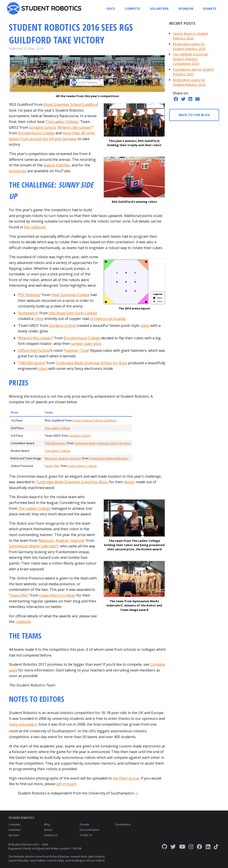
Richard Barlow (59, 857)
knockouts (18, 171)
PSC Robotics (29, 295)
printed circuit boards (108, 319)
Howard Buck (79, 857)
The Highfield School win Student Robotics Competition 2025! (190, 59)
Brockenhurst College (36, 133)
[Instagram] (191, 847)
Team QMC (52, 466)
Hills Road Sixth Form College (73, 313)
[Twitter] (173, 847)
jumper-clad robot (86, 344)
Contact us (51, 835)
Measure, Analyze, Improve (63, 458)
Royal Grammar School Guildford (71, 104)
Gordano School (42, 127)
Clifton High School (34, 350)
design (130, 482)
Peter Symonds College (70, 295)
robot (39, 319)
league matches (57, 165)
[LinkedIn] (208, 847)
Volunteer (159, 9)
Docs (111, 9)
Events (48, 830)
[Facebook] (199, 847)
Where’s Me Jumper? (75, 127)
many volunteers (23, 724)
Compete (132, 9)
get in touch (66, 784)
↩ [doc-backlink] (137, 793)
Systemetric (28, 313)
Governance (123, 824)
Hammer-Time (76, 350)
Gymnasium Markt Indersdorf (109, 458)
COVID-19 (86, 835)
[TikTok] (216, 847)
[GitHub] (164, 847)
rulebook (23, 622)
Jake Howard (96, 857)
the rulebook (35, 227)
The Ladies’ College (62, 122)
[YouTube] (182, 847)
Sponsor (186, 9)
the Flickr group (126, 778)
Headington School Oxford (88, 861)
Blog (47, 824)
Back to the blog (194, 115)
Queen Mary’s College (82, 466)
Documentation (90, 830)
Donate (210, 9)
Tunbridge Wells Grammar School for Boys (91, 363)
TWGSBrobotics (32, 363)
